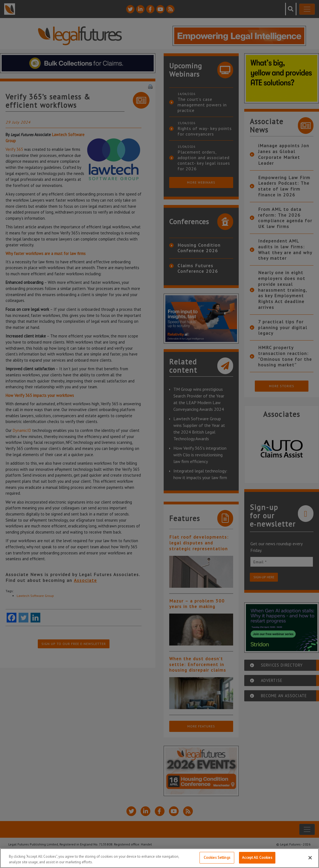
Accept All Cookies (257, 858)
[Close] (310, 858)
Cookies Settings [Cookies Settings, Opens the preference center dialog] (217, 858)
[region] (159, 858)
